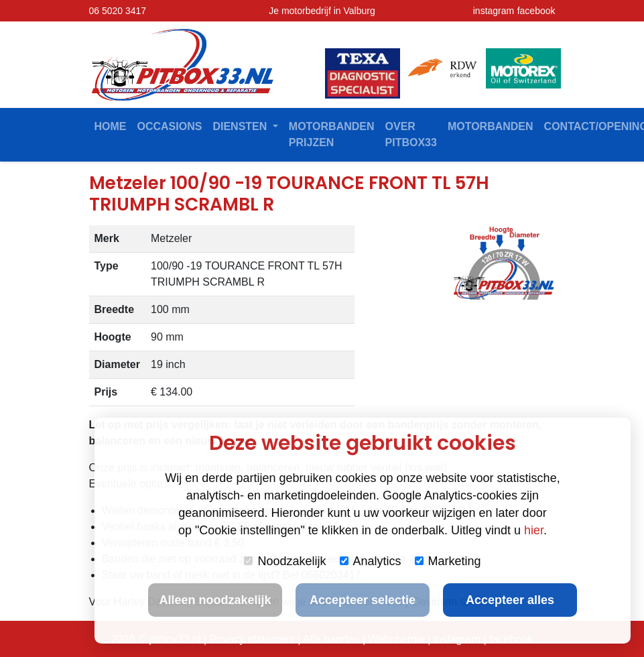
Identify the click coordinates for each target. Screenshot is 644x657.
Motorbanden (491, 126)
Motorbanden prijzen (332, 134)
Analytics (371, 561)
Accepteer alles (510, 600)
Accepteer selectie (363, 600)
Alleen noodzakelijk (215, 600)
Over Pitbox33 (411, 134)
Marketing (448, 561)
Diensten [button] (241, 126)
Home (111, 126)
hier (534, 530)
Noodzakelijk (285, 561)
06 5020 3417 (118, 11)
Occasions (170, 126)
